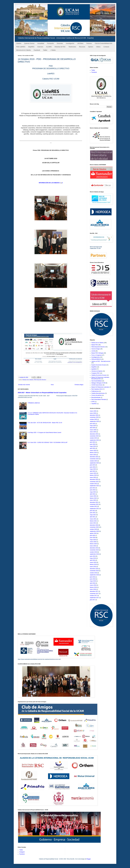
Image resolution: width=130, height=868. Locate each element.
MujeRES (31, 47)
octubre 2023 (93, 461)
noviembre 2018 (94, 571)
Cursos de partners (97, 395)
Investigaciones (96, 357)
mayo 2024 (93, 446)
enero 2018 (93, 589)
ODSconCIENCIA (96, 359)
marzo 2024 (93, 451)
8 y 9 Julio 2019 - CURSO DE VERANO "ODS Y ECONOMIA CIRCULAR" (48, 442)
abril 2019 (93, 560)
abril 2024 (93, 448)
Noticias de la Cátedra (28, 380)
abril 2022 (93, 494)
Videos (98, 47)
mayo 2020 (93, 540)
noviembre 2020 (94, 527)
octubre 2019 (93, 552)
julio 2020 (92, 535)
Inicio (52, 385)
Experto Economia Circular (99, 365)
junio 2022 (93, 490)
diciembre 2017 (94, 591)
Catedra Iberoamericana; (98, 393)
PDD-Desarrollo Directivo (40, 380)
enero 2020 (93, 546)
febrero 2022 (93, 498)
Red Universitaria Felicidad (99, 399)
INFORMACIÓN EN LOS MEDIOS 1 (50, 183)
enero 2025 (93, 432)
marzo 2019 (93, 562)
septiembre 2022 (94, 486)
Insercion (40, 47)
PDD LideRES (21, 47)
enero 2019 (93, 567)
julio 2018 (92, 577)
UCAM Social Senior (97, 385)
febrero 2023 (93, 475)
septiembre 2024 (94, 440)
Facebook (37, 50)
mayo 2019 (93, 558)
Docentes (60, 43)
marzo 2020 (93, 542)
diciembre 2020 (94, 525)
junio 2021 (93, 513)
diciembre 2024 (94, 434)
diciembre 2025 (94, 415)
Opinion (91, 47)
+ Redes (53, 50)
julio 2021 (92, 511)
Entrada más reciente (24, 385)
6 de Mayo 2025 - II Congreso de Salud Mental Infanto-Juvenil (44, 433)
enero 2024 (93, 455)
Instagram (22, 852)
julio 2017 (92, 600)
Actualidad (41, 43)
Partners (89, 43)
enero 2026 (93, 413)
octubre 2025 (93, 419)
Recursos (82, 47)
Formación (50, 43)
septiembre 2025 (94, 421)
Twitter (45, 50)
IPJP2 (93, 402)
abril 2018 (93, 583)
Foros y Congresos (97, 355)
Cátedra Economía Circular (99, 375)
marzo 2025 (93, 430)
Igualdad (94, 369)
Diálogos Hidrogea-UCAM (98, 383)
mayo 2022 (93, 492)
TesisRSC (94, 404)
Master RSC (95, 345)
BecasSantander (96, 397)
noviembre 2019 (94, 550)
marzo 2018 (93, 585)
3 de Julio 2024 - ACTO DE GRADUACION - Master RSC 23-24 (45, 423)
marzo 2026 (93, 411)
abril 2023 (93, 471)
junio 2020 (93, 538)
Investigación (70, 43)
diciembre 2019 (94, 548)
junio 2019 (93, 556)
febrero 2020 (93, 544)
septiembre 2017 (94, 598)
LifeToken (80, 43)
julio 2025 (92, 424)
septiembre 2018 (94, 575)
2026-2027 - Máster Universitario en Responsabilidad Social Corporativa (42, 393)
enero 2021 (93, 523)
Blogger (89, 859)
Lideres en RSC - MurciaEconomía (101, 361)
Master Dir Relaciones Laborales (100, 387)
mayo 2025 (93, 426)
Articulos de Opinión (97, 371)
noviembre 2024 (94, 436)
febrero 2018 (93, 587)
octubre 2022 (93, 484)
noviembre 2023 (94, 459)
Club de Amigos (96, 349)
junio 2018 (93, 579)
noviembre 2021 (94, 504)
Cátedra (19, 43)
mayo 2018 (93, 581)
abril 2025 (93, 428)
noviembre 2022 (94, 482)
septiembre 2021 (94, 509)
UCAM (93, 351)
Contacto (106, 47)
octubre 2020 (93, 529)
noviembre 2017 (94, 594)
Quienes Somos (29, 43)
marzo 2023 (93, 473)
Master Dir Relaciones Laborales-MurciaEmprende (100, 378)
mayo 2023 (93, 469)
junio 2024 (93, 444)
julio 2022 (92, 488)
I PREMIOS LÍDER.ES (34, 403)
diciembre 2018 (94, 569)
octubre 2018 (93, 573)
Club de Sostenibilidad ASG (104, 43)
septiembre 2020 (94, 531)
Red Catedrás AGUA (97, 389)
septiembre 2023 (94, 463)
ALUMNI (49, 47)
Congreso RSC (96, 373)
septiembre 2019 (94, 554)
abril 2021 (93, 517)
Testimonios (72, 47)
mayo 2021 (93, 515)
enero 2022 (93, 500)
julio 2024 (92, 442)
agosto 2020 (93, 533)
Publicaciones (95, 391)
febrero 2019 (93, 564)
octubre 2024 (93, 438)
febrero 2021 (93, 521)
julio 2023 (92, 465)
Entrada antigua (79, 385)
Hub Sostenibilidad (96, 381)
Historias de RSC (60, 47)
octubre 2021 (93, 506)
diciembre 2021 (94, 502)
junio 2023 (93, 467)
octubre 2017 (93, 596)
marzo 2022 (93, 496)
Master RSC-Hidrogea (97, 353)
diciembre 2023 (94, 457)
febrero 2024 (93, 453)
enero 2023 (93, 477)
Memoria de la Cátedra (23, 50)
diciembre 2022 (94, 479)
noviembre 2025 (94, 417)
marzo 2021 (93, 519)
